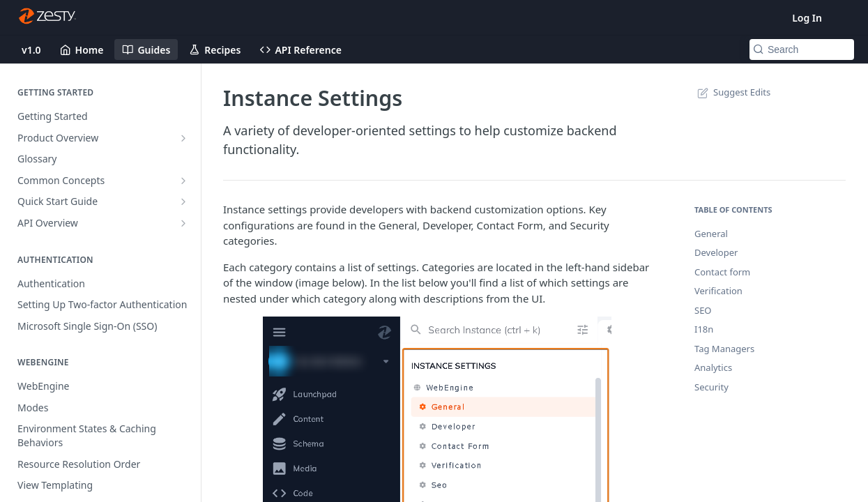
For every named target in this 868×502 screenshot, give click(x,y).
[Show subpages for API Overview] (183, 223)
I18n (704, 329)
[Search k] (802, 50)
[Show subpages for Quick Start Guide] (183, 201)
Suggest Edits (732, 92)
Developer (716, 252)
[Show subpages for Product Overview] (183, 138)
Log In (807, 18)
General (711, 234)
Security (711, 387)
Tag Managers (724, 349)
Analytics (713, 367)
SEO (703, 310)
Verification (718, 291)
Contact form (722, 272)
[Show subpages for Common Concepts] (183, 181)
